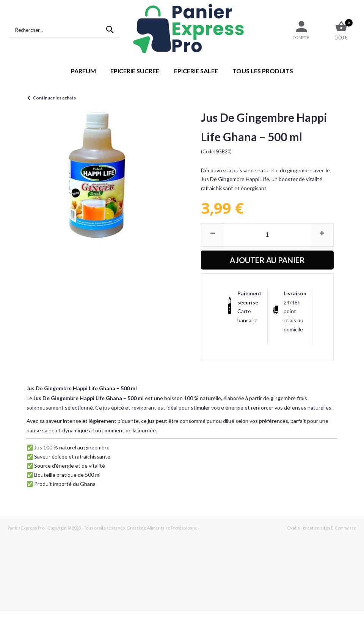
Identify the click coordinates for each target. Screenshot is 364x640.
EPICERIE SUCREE (135, 71)
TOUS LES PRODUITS (263, 71)
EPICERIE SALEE (196, 71)
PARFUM (83, 71)
